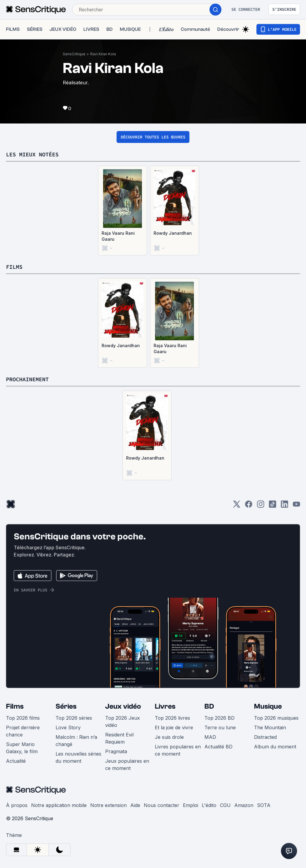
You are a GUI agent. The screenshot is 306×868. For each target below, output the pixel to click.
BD (209, 706)
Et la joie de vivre (174, 727)
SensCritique (74, 54)
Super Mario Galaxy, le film (22, 748)
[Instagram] (261, 506)
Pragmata (116, 751)
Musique (268, 706)
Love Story (68, 727)
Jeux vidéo (123, 706)
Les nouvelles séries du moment (78, 757)
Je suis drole (169, 737)
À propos (17, 805)
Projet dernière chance (23, 731)
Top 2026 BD (219, 718)
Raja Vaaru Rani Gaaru (118, 236)
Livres (165, 706)
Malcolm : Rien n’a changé (76, 741)
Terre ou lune (220, 727)
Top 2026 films (23, 718)
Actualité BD (218, 747)
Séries (66, 706)
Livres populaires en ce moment (178, 750)
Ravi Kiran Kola (103, 54)
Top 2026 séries (74, 718)
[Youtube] (296, 506)
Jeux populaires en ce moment (127, 765)
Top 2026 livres (172, 718)
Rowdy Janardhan (173, 233)
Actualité (16, 761)
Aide (135, 805)
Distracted (265, 737)
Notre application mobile (59, 805)
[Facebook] (249, 506)
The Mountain (270, 727)
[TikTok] (273, 506)
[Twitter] (237, 506)
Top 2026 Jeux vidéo (123, 721)
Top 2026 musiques (276, 718)
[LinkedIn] (284, 506)
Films (15, 706)
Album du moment (275, 747)
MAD (210, 737)
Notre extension (108, 805)
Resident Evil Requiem (119, 738)
